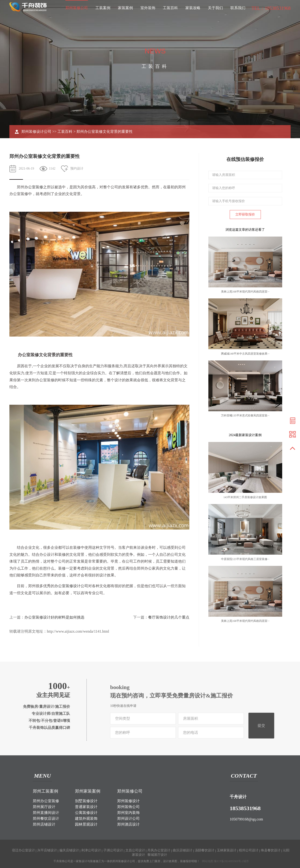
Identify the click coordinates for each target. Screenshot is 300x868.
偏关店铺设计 (69, 850)
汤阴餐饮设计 (205, 850)
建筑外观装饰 (86, 818)
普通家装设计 (86, 807)
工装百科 (170, 8)
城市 (246, 861)
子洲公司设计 (113, 850)
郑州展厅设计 (44, 807)
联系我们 (238, 8)
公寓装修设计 (86, 813)
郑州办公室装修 (46, 801)
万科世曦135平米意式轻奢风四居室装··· (245, 415)
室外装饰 (148, 8)
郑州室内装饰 (128, 813)
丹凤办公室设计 (159, 850)
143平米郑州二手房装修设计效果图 (245, 497)
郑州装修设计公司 (36, 132)
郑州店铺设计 (44, 824)
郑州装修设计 (128, 801)
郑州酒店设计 (128, 824)
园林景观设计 (86, 824)
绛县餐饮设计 (271, 850)
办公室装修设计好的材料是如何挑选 (54, 617)
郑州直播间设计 (46, 813)
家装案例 (125, 8)
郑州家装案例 (88, 791)
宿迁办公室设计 (23, 850)
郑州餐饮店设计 (46, 818)
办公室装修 (34, 187)
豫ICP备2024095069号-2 (229, 861)
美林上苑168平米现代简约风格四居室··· (245, 292)
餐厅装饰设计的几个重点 (169, 617)
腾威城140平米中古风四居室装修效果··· (245, 354)
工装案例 (103, 8)
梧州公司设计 (249, 850)
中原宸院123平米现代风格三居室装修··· (245, 559)
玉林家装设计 (227, 850)
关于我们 (215, 8)
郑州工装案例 (45, 791)
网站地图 (208, 861)
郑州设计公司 (128, 818)
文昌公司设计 (135, 850)
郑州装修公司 (77, 8)
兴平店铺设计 (47, 850)
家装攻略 (193, 8)
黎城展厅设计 (157, 855)
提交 (261, 725)
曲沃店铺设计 (183, 850)
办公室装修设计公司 (71, 586)
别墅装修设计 (86, 801)
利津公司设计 (91, 850)
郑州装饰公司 (128, 807)
